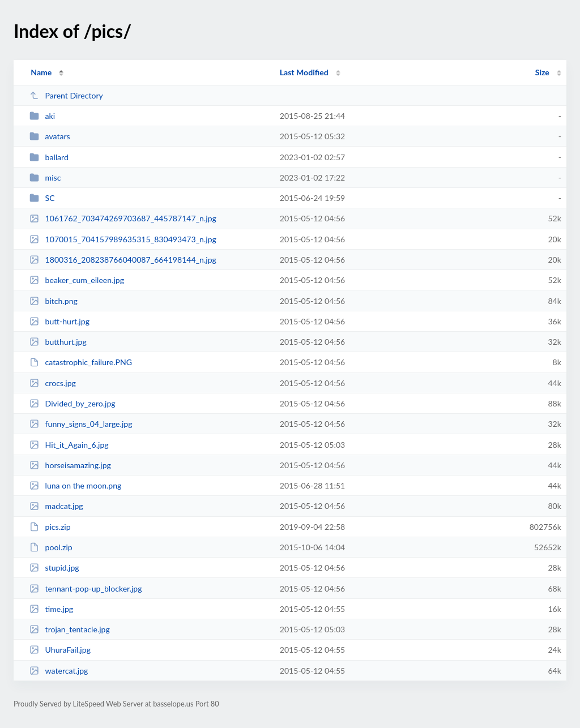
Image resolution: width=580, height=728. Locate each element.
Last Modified (304, 72)
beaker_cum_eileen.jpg (77, 280)
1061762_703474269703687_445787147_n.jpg (123, 218)
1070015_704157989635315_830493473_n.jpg (123, 239)
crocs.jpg (53, 383)
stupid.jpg (54, 568)
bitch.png (54, 301)
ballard (49, 157)
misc (45, 177)
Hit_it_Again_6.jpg (69, 445)
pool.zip (51, 547)
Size (542, 72)
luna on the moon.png (75, 485)
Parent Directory (66, 95)
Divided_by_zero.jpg (72, 403)
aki (42, 116)
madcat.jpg (56, 506)
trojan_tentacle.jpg (70, 629)
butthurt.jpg (58, 342)
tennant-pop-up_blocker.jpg (86, 588)
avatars (50, 136)
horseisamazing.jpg (70, 465)
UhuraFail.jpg (60, 650)
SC (42, 198)
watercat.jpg (59, 671)
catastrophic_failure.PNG (81, 362)
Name (41, 72)
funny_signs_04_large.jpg (81, 424)
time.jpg (51, 609)
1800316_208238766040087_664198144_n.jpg (123, 260)
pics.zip (50, 527)
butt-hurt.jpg (59, 321)
